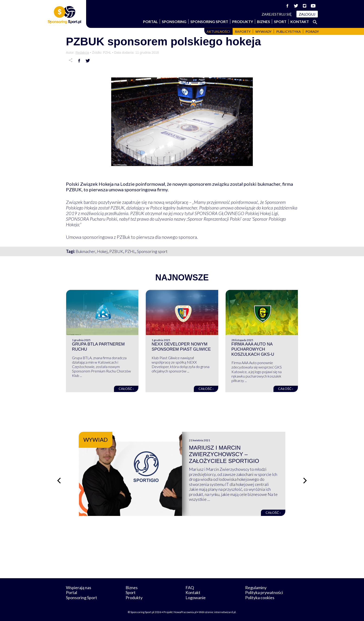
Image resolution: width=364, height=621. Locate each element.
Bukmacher (86, 251)
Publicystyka (289, 32)
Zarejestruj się (277, 14)
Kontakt (300, 22)
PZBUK (116, 251)
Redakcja (82, 53)
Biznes (263, 22)
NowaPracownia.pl (185, 612)
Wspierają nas (79, 588)
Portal (150, 22)
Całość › (126, 389)
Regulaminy (256, 588)
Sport (280, 22)
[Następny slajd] (305, 481)
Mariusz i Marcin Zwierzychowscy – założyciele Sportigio (224, 454)
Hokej (102, 251)
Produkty (243, 22)
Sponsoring (174, 22)
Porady (312, 32)
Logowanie (196, 598)
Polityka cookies (260, 598)
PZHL (130, 251)
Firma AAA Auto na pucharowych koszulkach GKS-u (253, 349)
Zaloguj (307, 14)
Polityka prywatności (264, 592)
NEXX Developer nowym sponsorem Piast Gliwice (181, 347)
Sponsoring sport (152, 251)
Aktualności (218, 32)
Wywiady (263, 32)
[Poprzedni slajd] (59, 481)
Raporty (243, 32)
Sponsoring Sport (209, 22)
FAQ (190, 588)
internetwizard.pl (225, 612)
